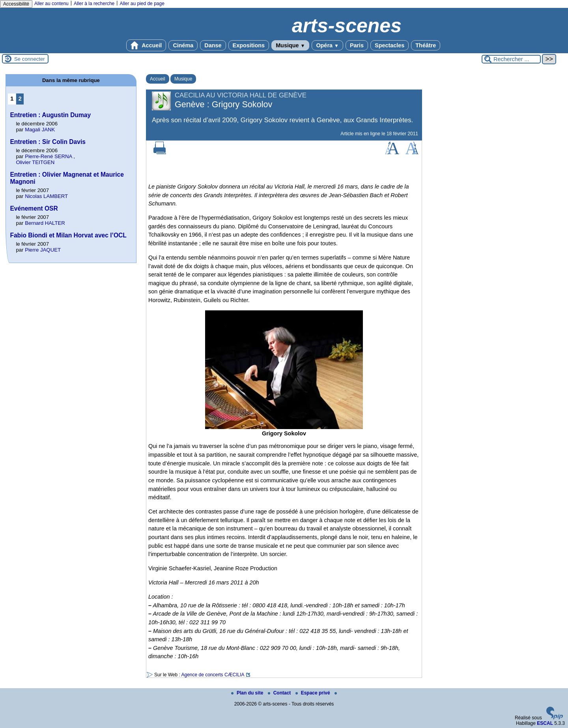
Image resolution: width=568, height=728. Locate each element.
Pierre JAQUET (43, 250)
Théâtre (426, 45)
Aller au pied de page (142, 4)
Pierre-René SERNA (48, 156)
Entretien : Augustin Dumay (50, 115)
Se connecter (30, 59)
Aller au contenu (51, 4)
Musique (290, 45)
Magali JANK (40, 130)
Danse (213, 45)
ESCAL (545, 723)
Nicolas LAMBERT (46, 196)
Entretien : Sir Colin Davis (48, 142)
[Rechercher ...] (511, 59)
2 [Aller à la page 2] (20, 99)
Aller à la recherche (94, 4)
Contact (280, 693)
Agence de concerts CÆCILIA (213, 675)
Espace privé (313, 693)
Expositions (249, 45)
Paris (357, 45)
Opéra (327, 45)
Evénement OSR (34, 208)
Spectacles (390, 45)
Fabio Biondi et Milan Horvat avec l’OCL (68, 235)
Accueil (146, 45)
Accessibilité (16, 4)
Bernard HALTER (45, 223)
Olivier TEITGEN (35, 162)
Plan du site (248, 693)
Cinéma (183, 45)
